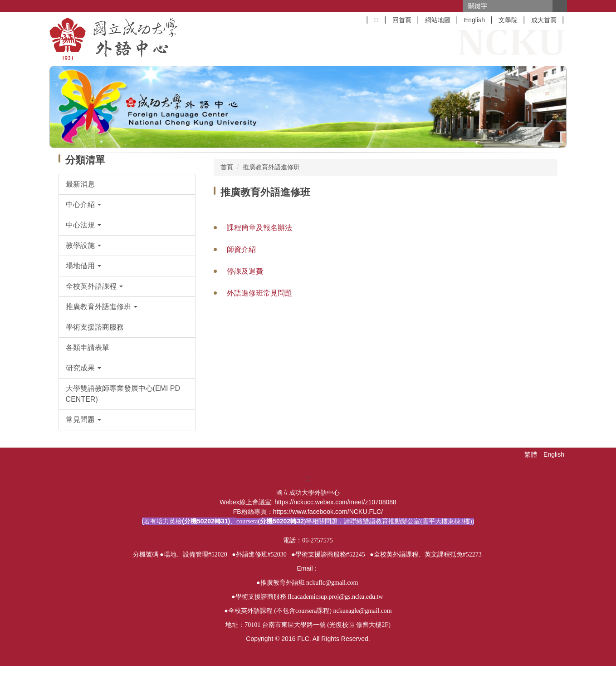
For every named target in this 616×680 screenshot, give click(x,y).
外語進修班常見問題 (259, 293)
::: (376, 20)
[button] (127, 205)
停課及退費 (245, 271)
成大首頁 (544, 20)
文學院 (508, 20)
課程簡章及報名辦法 (259, 228)
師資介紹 (241, 249)
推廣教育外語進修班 (271, 167)
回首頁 (402, 20)
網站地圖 (438, 20)
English (474, 20)
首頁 (227, 167)
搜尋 (560, 6)
